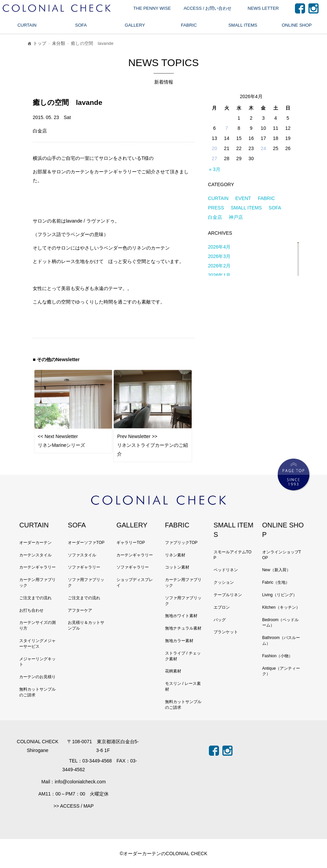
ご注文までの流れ (35, 598)
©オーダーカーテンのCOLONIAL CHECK (164, 853)
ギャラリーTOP (131, 543)
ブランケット (226, 632)
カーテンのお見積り (37, 677)
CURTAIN (27, 25)
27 (215, 158)
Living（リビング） (280, 595)
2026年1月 (219, 275)
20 (215, 148)
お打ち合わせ (31, 610)
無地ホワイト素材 (181, 616)
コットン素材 (177, 567)
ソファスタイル (82, 555)
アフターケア (80, 610)
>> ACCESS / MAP (73, 806)
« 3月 (214, 169)
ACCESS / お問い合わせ (208, 8)
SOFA (81, 25)
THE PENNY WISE (152, 8)
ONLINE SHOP (297, 25)
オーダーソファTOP (86, 543)
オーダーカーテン (35, 543)
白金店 (215, 217)
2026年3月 (219, 256)
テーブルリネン (228, 595)
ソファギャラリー (84, 567)
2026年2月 (219, 266)
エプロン (222, 607)
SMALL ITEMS (243, 25)
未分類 (59, 43)
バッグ (220, 620)
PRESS (216, 208)
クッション (224, 582)
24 (264, 148)
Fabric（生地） (276, 582)
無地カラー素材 (179, 641)
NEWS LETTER (263, 8)
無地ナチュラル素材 (183, 628)
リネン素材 (175, 555)
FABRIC (189, 25)
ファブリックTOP (181, 543)
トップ (36, 44)
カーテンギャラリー (37, 567)
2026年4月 (219, 247)
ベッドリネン (226, 570)
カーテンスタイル (35, 555)
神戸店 (236, 217)
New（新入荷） (276, 570)
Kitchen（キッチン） (281, 607)
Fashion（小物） (278, 656)
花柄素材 (173, 671)
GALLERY (135, 25)
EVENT (243, 198)
